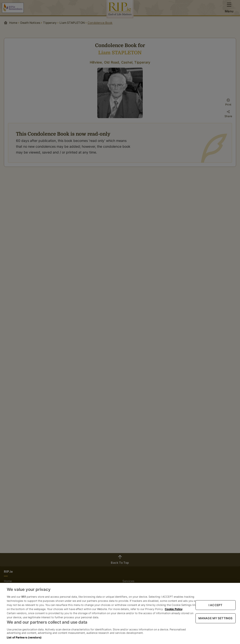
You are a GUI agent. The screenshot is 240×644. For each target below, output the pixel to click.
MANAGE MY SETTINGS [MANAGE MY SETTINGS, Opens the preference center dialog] (215, 618)
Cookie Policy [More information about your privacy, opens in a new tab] (174, 609)
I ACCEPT (215, 605)
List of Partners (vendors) (24, 637)
